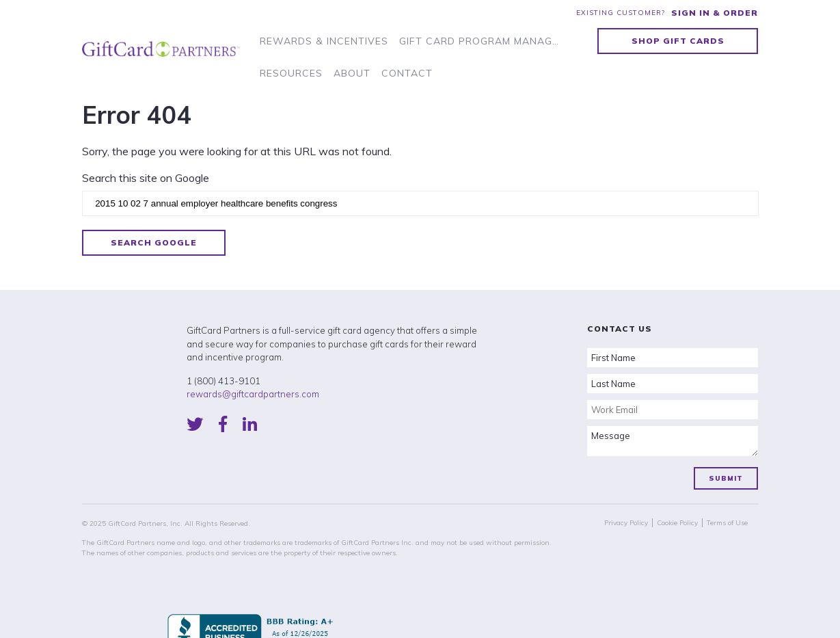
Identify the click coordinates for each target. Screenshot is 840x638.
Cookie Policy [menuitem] (677, 523)
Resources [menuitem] (291, 73)
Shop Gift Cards (678, 41)
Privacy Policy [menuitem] (626, 523)
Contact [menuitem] (407, 73)
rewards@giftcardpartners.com (253, 394)
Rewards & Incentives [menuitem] (324, 41)
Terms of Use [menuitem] (727, 523)
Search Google (154, 242)
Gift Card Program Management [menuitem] (482, 41)
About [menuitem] (352, 73)
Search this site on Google (146, 178)
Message (673, 441)
